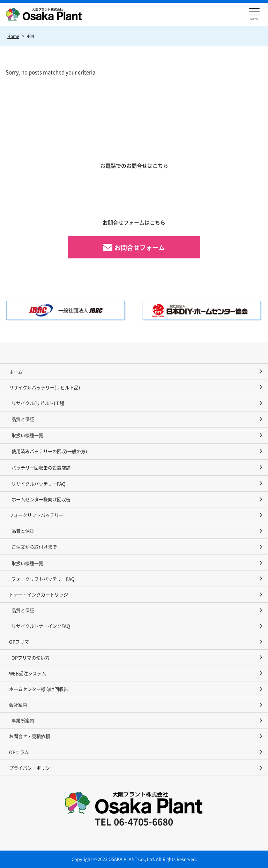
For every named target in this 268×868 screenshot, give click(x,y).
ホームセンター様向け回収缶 (41, 499)
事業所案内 (23, 720)
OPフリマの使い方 (31, 658)
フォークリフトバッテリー (36, 515)
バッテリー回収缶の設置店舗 (41, 467)
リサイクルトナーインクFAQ (41, 626)
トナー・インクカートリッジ (39, 594)
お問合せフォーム (140, 247)
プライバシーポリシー (32, 768)
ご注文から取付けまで (34, 547)
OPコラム (19, 752)
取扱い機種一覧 (27, 435)
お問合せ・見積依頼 (29, 736)
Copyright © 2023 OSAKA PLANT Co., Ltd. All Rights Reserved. (134, 859)
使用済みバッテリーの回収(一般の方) (49, 451)
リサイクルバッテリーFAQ (39, 484)
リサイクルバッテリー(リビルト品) (44, 387)
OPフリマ (19, 641)
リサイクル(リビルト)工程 (38, 403)
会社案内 (18, 705)
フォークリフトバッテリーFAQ (43, 579)
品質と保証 (23, 419)
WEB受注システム (28, 673)
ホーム (16, 372)
